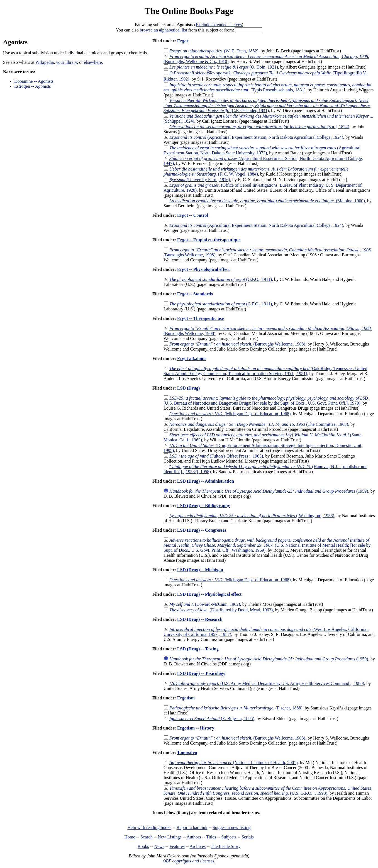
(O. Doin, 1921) (224, 67)
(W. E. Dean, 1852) (214, 51)
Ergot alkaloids (192, 358)
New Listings (170, 837)
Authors (194, 837)
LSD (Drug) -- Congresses (202, 530)
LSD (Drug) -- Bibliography (204, 506)
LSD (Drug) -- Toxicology (201, 673)
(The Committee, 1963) (259, 424)
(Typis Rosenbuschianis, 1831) (267, 87)
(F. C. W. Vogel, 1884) (256, 172)
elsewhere (93, 62)
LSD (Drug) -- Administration (206, 481)
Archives (197, 846)
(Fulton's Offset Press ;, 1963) (216, 456)
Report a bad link (192, 827)
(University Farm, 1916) (200, 180)
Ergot (183, 41)
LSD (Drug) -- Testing (198, 649)
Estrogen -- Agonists (33, 86)
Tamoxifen (187, 752)
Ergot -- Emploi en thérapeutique (209, 240)
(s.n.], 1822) (259, 127)
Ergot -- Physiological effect (203, 269)
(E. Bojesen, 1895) (212, 719)
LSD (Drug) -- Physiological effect (209, 594)
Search (147, 837)
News (159, 846)
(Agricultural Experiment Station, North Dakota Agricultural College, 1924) (256, 137)
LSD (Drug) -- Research (200, 619)
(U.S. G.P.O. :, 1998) (267, 791)
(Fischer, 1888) (236, 708)
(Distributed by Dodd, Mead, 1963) (221, 610)
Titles (211, 837)
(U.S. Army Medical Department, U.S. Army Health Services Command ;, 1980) (267, 683)
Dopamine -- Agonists (34, 81)
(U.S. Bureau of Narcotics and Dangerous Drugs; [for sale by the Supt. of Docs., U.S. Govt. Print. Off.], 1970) (266, 401)
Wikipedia (45, 62)
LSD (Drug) (188, 388)
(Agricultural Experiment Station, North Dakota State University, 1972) (262, 150)
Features (177, 846)
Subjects (229, 837)
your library (66, 62)
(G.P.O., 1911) (221, 279)
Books (143, 846)
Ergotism (186, 698)
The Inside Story (226, 846)
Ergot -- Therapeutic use (200, 318)
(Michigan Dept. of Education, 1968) (230, 414)
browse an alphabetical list (164, 30)
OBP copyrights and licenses (188, 861)
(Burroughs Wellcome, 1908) (237, 344)
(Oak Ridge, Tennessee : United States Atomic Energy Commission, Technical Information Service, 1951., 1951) (265, 371)
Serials (248, 837)
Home (130, 837)
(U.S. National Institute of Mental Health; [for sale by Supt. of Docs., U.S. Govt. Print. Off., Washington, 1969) (267, 545)
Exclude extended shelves (219, 25)
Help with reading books (149, 827)
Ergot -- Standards (195, 294)
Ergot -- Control (193, 215)
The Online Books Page (189, 11)
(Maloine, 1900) (267, 201)
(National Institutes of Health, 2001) (234, 763)
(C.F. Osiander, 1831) (267, 105)
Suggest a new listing (231, 827)
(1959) (269, 491)
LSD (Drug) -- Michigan (200, 570)
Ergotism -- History (196, 728)
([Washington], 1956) (252, 516)
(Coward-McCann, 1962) (205, 604)
